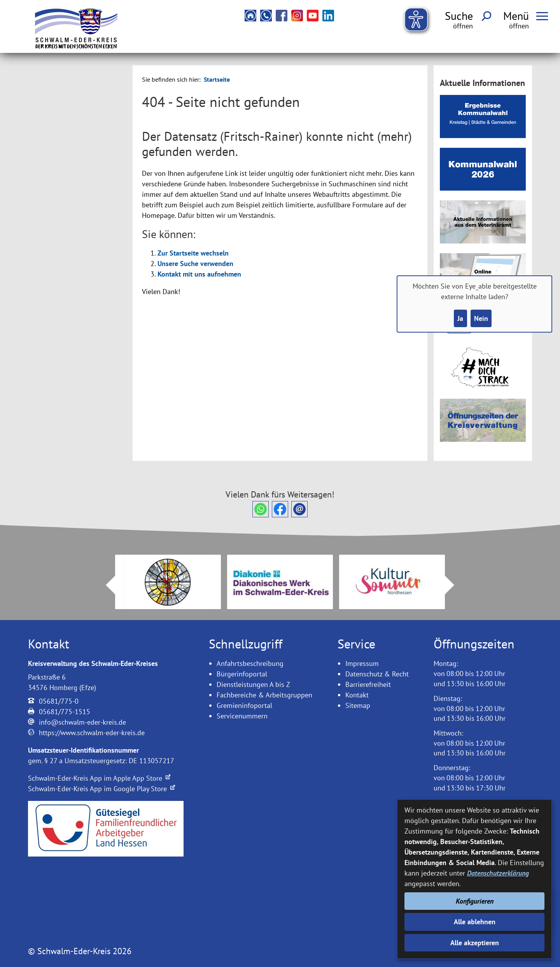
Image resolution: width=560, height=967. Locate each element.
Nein (481, 318)
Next (454, 585)
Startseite (217, 79)
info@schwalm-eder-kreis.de (82, 722)
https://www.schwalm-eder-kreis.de (92, 733)
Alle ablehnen (475, 922)
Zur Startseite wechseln (193, 253)
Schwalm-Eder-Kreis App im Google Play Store (101, 789)
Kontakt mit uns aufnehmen (199, 274)
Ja (460, 318)
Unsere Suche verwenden (195, 264)
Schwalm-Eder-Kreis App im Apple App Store (99, 778)
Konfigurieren (475, 901)
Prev (106, 585)
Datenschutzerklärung (498, 873)
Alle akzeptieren (475, 943)
